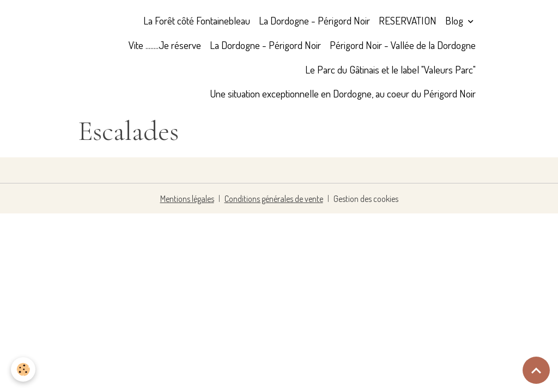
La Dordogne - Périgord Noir (314, 20)
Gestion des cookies (366, 199)
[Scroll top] (536, 370)
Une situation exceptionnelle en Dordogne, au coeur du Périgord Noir (343, 93)
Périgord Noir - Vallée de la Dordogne (403, 45)
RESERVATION (408, 20)
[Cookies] (23, 369)
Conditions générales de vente (274, 199)
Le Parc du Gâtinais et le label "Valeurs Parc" (390, 69)
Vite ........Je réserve (165, 45)
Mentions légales (187, 199)
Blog (455, 20)
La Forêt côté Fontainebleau (197, 20)
